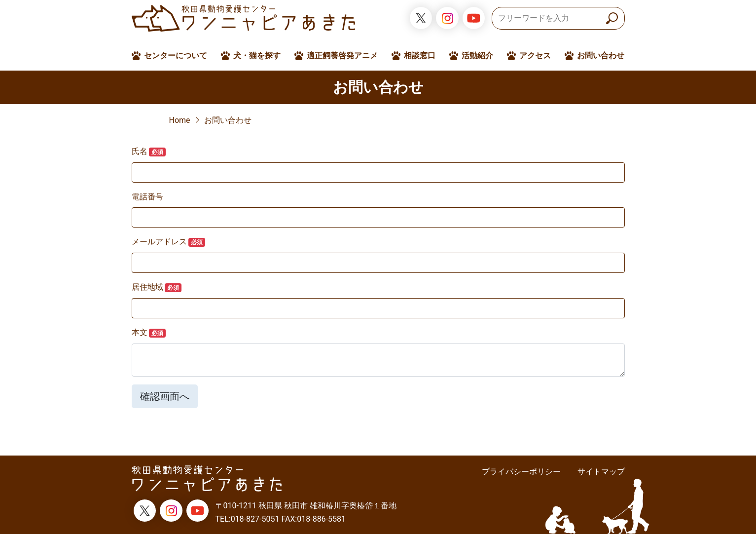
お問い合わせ (601, 56)
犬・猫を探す (257, 56)
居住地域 (157, 287)
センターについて (176, 56)
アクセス (535, 56)
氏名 (149, 152)
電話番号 (147, 197)
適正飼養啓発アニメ (342, 56)
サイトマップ (601, 472)
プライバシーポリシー (521, 472)
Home (180, 120)
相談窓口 (420, 56)
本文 (149, 333)
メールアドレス (169, 242)
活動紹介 (477, 56)
